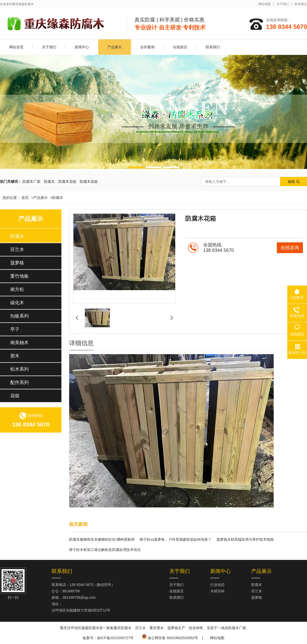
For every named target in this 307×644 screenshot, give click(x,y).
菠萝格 (17, 263)
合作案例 (147, 47)
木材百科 (217, 591)
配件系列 (19, 382)
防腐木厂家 (31, 182)
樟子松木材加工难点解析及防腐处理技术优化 (105, 550)
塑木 (15, 356)
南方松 (17, 289)
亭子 (15, 329)
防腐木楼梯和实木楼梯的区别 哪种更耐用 (102, 539)
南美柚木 (19, 343)
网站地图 (265, 4)
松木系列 (19, 369)
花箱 (15, 396)
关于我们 (283, 4)
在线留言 (180, 47)
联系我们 (301, 4)
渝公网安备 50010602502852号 (173, 638)
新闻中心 (82, 47)
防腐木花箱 (67, 182)
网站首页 (16, 47)
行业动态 (217, 585)
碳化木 (17, 303)
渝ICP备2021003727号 (115, 638)
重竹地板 (19, 276)
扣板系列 (19, 316)
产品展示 (115, 47)
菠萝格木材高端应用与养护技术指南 (245, 539)
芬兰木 (17, 250)
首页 (27, 198)
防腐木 (49, 182)
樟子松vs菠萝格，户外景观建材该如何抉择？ (176, 539)
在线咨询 (290, 248)
